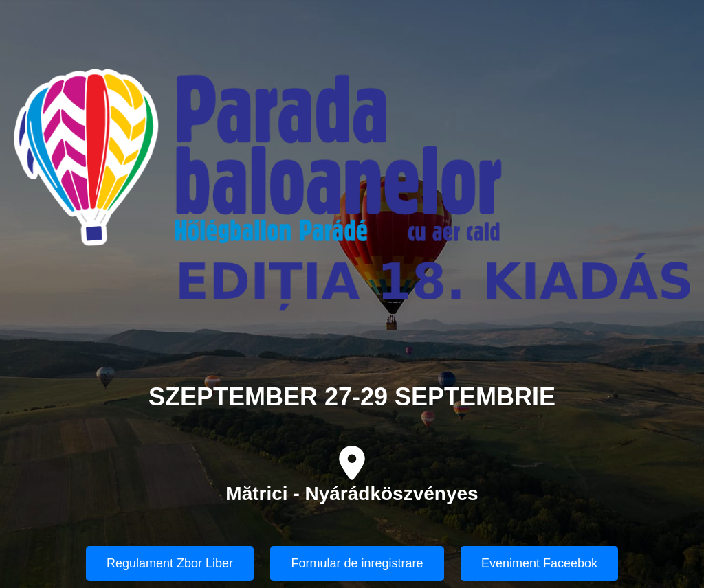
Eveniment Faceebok (539, 563)
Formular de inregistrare (357, 563)
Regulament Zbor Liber (170, 563)
